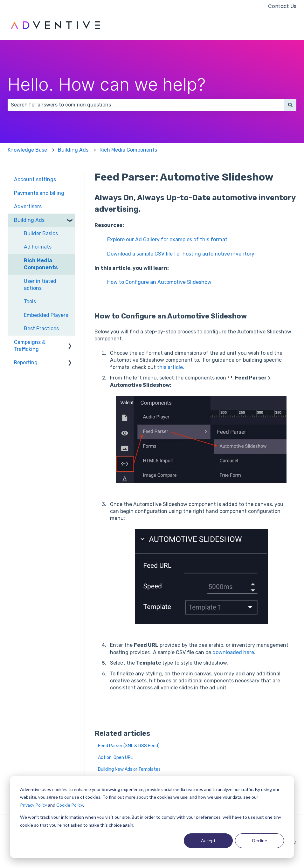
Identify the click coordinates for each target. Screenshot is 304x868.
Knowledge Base (27, 150)
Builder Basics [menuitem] (41, 233)
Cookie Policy (70, 805)
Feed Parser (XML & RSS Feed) (129, 746)
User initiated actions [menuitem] (40, 285)
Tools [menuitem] (30, 301)
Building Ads (73, 150)
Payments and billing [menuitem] (39, 193)
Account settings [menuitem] (35, 179)
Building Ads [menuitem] (29, 220)
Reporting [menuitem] (26, 362)
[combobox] (146, 105)
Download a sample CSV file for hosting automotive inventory (181, 254)
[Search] (290, 105)
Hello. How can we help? (107, 84)
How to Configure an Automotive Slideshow (159, 282)
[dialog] (152, 817)
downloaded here (233, 652)
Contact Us (282, 6)
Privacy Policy (34, 805)
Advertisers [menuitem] (28, 206)
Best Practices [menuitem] (41, 328)
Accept (208, 841)
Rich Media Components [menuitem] (41, 264)
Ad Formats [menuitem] (38, 247)
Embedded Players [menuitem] (46, 315)
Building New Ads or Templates (129, 769)
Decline (260, 841)
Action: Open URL (115, 758)
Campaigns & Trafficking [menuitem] (30, 346)
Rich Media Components (128, 150)
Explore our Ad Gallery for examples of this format (167, 239)
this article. (171, 367)
